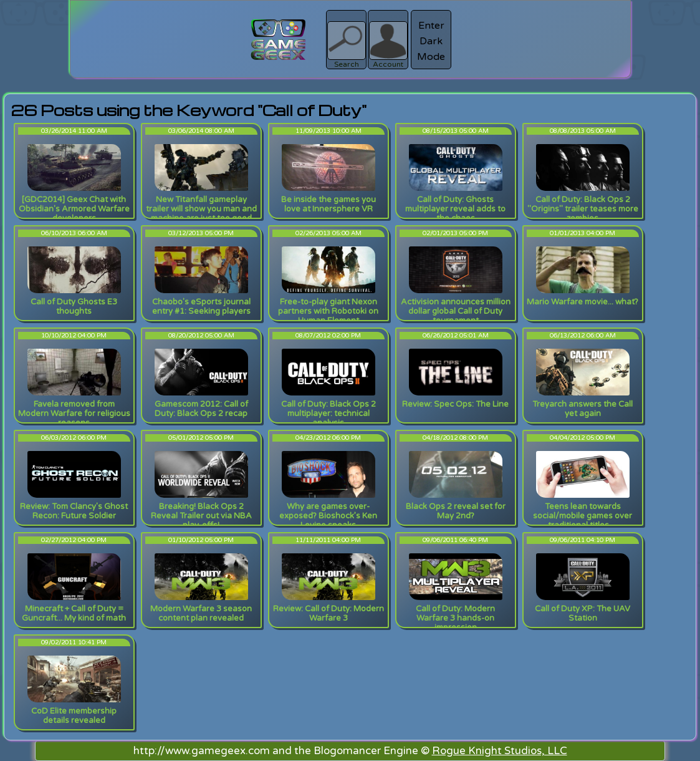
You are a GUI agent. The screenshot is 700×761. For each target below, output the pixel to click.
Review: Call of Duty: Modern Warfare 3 (328, 613)
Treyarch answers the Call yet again (583, 409)
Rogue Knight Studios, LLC (500, 751)
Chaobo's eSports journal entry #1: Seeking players (201, 307)
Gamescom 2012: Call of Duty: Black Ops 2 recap (201, 409)
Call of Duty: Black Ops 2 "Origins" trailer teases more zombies (583, 209)
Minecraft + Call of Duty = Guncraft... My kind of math (74, 613)
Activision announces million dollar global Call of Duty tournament (456, 311)
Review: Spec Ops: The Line (455, 404)
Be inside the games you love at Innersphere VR (328, 204)
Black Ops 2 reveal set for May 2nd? (456, 511)
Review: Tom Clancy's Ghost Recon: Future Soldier (74, 511)
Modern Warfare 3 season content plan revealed (201, 613)
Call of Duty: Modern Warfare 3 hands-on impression (455, 618)
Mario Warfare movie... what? (583, 302)
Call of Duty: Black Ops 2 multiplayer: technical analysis (328, 414)
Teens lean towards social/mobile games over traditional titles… (583, 516)
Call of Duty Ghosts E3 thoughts (74, 307)
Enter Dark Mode (431, 41)
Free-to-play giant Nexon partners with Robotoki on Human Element (328, 311)
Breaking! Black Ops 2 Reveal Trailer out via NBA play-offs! (201, 516)
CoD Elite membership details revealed (74, 716)
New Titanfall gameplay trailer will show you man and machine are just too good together (201, 214)
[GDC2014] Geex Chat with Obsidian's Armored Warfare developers (74, 209)
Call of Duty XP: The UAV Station (583, 613)
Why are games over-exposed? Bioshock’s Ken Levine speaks (328, 516)
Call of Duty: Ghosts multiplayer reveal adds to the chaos (455, 209)
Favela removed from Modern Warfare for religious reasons (74, 414)
